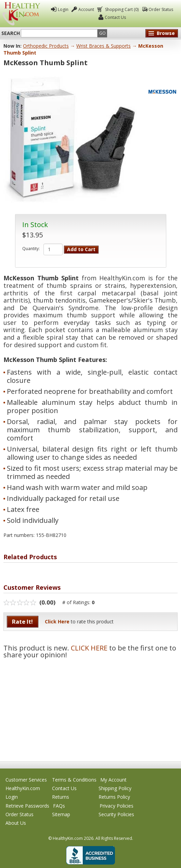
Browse (166, 33)
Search (11, 33)
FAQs (59, 806)
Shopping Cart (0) (121, 9)
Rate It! (22, 621)
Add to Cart (81, 249)
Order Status (161, 9)
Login (63, 9)
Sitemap (61, 814)
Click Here (57, 621)
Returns (61, 797)
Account (86, 9)
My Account (113, 780)
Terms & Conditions (74, 780)
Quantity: (31, 249)
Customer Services (26, 780)
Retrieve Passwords (27, 806)
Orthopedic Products (46, 46)
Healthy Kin (21, 14)
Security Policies (116, 814)
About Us (16, 823)
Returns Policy (114, 797)
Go (102, 33)
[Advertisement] (90, 706)
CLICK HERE (89, 648)
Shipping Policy (115, 788)
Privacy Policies (117, 806)
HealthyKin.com (23, 788)
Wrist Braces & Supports (104, 46)
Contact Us (115, 17)
